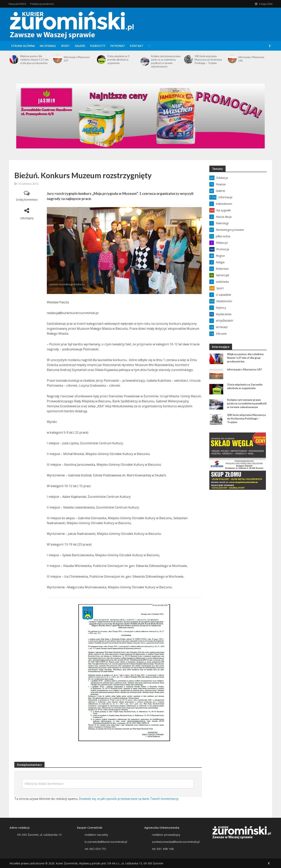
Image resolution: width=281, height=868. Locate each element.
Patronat (118, 46)
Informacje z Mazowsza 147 (77, 59)
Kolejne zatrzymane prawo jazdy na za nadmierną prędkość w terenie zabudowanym (166, 61)
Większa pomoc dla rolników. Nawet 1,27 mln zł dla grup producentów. (34, 60)
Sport (65, 46)
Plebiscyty (98, 46)
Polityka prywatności (42, 4)
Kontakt (137, 46)
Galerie (80, 46)
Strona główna (23, 46)
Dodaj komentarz (27, 200)
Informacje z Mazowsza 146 (251, 59)
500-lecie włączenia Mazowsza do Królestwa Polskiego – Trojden (208, 60)
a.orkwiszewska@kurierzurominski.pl (176, 847)
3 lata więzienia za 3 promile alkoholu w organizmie (118, 60)
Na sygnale (48, 46)
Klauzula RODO (17, 4)
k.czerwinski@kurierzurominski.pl (106, 847)
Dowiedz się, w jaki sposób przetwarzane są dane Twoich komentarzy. (129, 799)
